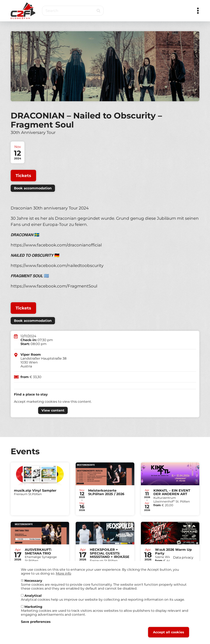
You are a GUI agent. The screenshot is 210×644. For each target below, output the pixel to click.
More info (63, 576)
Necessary (33, 583)
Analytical (33, 598)
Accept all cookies (169, 634)
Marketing (33, 609)
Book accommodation (33, 188)
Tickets (23, 176)
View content (53, 410)
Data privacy (183, 559)
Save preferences (36, 624)
